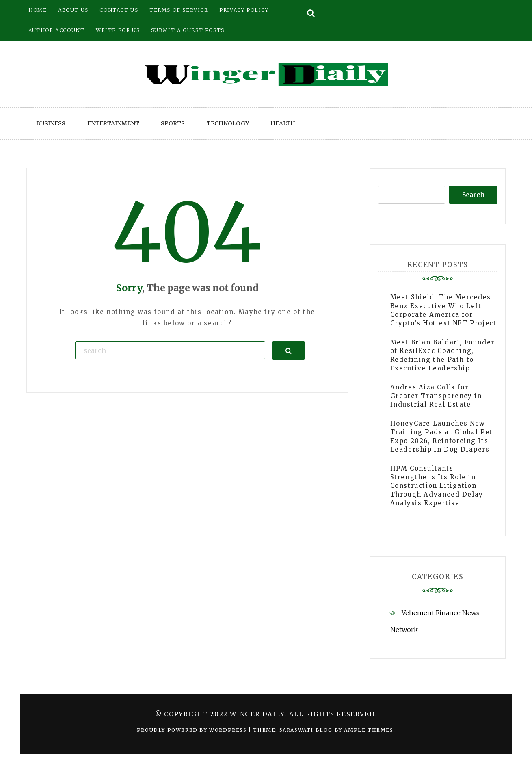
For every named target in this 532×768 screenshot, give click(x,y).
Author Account (56, 30)
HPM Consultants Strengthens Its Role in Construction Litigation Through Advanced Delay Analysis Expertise (437, 486)
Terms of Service (179, 10)
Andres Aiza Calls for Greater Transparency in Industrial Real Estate (436, 396)
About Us (73, 10)
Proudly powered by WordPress (193, 730)
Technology (228, 123)
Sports (173, 123)
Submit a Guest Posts (188, 30)
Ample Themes (369, 730)
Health (283, 123)
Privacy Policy (244, 10)
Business (51, 123)
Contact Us (119, 10)
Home (38, 10)
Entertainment (113, 123)
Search (473, 195)
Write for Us (118, 30)
